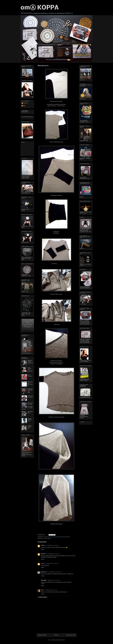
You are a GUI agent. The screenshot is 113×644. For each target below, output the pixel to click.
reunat (62, 537)
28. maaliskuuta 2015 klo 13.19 (52, 564)
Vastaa (43, 549)
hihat (44, 537)
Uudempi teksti (42, 635)
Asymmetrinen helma (30, 397)
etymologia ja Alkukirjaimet (25, 111)
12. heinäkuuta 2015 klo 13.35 (51, 590)
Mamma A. (44, 572)
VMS (24, 106)
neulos (51, 537)
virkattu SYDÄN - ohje (30, 420)
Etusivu (56, 635)
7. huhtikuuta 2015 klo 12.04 (53, 580)
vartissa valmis (47, 539)
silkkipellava (40, 539)
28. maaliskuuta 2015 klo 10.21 (53, 554)
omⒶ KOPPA (40, 8)
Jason (43, 564)
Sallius (43, 545)
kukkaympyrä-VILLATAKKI (30, 384)
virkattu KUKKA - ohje (30, 427)
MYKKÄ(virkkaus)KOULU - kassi (30, 391)
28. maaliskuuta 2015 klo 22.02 (55, 572)
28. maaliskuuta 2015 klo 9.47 (52, 545)
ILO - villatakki (30, 376)
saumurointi (67, 537)
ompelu (55, 537)
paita (59, 537)
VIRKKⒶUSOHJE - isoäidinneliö (30, 362)
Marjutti (43, 554)
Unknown (25, 103)
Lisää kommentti (43, 597)
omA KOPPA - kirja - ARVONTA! (30, 370)
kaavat (48, 537)
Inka (42, 590)
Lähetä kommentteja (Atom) (58, 640)
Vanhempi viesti (71, 635)
